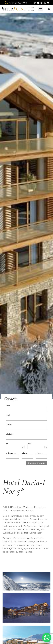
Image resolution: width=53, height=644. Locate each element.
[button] (40, 9)
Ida (7, 444)
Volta (29, 444)
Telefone (9, 425)
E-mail (8, 415)
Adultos (25, 453)
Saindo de (9, 434)
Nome (8, 406)
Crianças (39, 453)
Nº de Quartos (11, 453)
